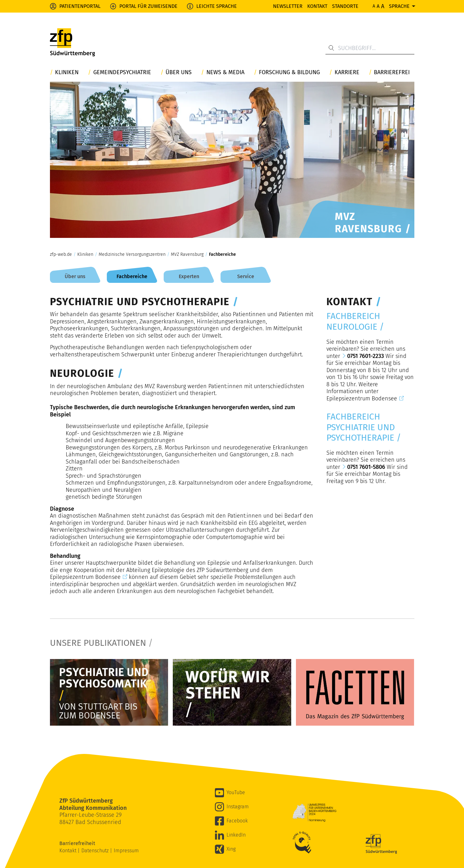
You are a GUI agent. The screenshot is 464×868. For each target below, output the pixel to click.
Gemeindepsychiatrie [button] (122, 72)
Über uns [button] (179, 72)
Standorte (345, 6)
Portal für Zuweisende (148, 6)
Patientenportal (80, 6)
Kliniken (85, 255)
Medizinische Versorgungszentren (132, 255)
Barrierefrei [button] (392, 72)
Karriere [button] (347, 72)
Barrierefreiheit (78, 843)
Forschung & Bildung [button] (289, 72)
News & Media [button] (225, 72)
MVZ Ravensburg (187, 255)
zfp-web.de (61, 255)
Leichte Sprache (217, 6)
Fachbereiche (222, 255)
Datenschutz (96, 851)
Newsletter (288, 6)
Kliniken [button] (67, 72)
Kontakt (317, 6)
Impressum (126, 851)
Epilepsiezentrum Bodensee (85, 577)
